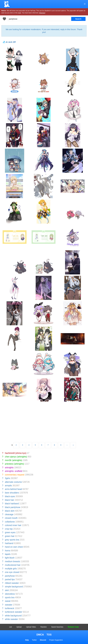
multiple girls (11, 569)
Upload (19, 627)
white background (13, 616)
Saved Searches (57, 627)
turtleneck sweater (14, 612)
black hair (9, 500)
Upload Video (31, 627)
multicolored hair (13, 565)
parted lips (10, 579)
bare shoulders (12, 493)
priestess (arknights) (14, 464)
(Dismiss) (42, 13)
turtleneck (10, 608)
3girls (7, 478)
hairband (9, 543)
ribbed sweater (12, 583)
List (11, 627)
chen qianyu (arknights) (16, 457)
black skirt (10, 511)
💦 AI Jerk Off (9, 42)
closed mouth (11, 518)
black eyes (10, 496)
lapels (8, 554)
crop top (9, 529)
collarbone (10, 522)
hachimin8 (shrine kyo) (16, 453)
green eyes (10, 532)
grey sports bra (12, 540)
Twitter (34, 640)
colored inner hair (13, 525)
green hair (10, 536)
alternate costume (13, 482)
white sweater (11, 619)
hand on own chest (14, 547)
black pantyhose (13, 507)
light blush (10, 558)
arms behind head (13, 489)
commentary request (15, 475)
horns (8, 551)
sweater (9, 605)
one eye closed (12, 572)
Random (44, 627)
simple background (14, 587)
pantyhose (10, 576)
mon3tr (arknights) (14, 460)
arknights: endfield (14, 471)
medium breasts (13, 561)
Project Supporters (56, 640)
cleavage (9, 514)
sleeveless (10, 594)
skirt (7, 590)
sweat (8, 601)
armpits (8, 486)
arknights (9, 468)
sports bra (10, 597)
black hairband (12, 504)
